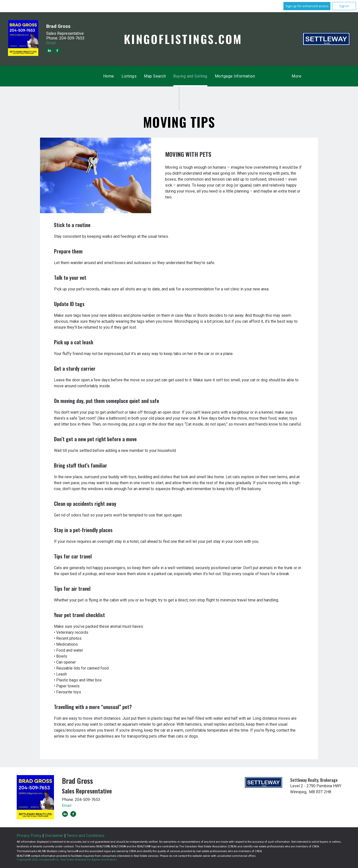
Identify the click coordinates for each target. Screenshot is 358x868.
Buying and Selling (190, 76)
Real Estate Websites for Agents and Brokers (89, 860)
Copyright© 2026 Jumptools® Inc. (38, 860)
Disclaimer (54, 836)
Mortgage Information (235, 76)
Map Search (155, 76)
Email (51, 43)
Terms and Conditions (86, 836)
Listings (129, 76)
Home (109, 76)
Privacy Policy (29, 836)
